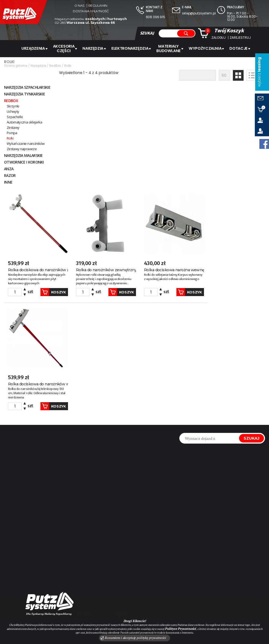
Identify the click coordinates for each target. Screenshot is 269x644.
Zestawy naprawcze (22, 148)
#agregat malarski (27, 524)
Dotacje (237, 48)
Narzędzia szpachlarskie (27, 87)
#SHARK (14, 541)
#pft (58, 524)
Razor (10, 175)
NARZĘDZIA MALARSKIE (23, 155)
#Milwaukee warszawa (31, 558)
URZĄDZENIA (37, 48)
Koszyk (101, 182)
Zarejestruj (240, 38)
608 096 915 (156, 17)
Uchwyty (13, 111)
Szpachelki (15, 116)
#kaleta (67, 541)
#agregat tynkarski (50, 533)
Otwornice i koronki (24, 162)
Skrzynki (13, 106)
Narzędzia (96, 48)
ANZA (9, 168)
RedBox (11, 100)
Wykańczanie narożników (26, 143)
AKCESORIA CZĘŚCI (67, 48)
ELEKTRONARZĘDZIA (132, 48)
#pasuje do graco (25, 550)
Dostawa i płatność (91, 11)
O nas (79, 6)
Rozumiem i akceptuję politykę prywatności (133, 638)
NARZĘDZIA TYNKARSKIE (24, 93)
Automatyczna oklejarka (24, 122)
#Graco (14, 533)
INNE (8, 182)
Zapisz (162, 526)
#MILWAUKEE (40, 541)
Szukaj (251, 327)
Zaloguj (219, 38)
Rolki (10, 138)
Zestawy (13, 127)
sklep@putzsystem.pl (199, 13)
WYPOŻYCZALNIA (205, 48)
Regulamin (98, 6)
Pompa (12, 132)
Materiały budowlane (170, 48)
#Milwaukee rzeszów (29, 567)
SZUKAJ (147, 33)
